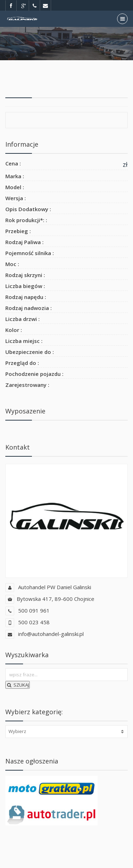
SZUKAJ (18, 685)
